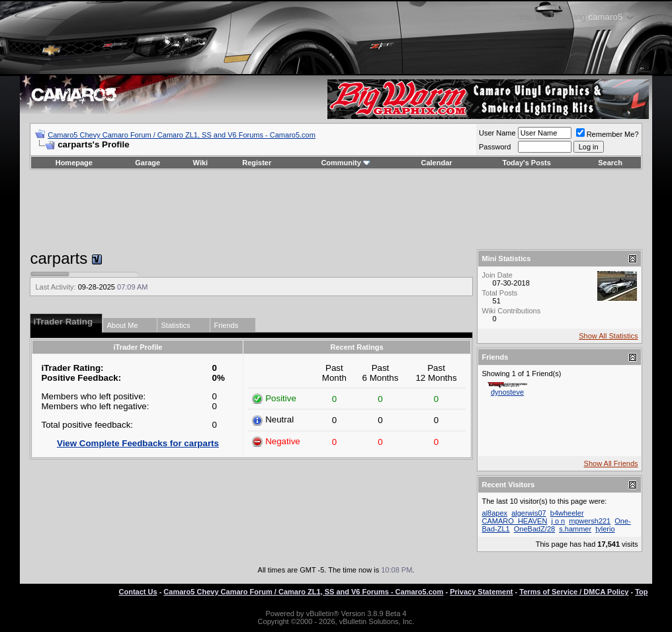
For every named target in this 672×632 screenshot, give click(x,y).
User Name (497, 133)
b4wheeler (567, 513)
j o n (558, 521)
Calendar (436, 163)
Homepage (74, 163)
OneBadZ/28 (534, 529)
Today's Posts (526, 163)
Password (495, 147)
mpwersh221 (590, 521)
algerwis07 (529, 513)
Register (257, 163)
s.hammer (575, 529)
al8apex (495, 513)
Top (641, 592)
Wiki (201, 163)
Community (346, 163)
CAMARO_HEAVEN (515, 521)
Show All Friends (611, 463)
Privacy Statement (481, 592)
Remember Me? (608, 134)
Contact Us (138, 592)
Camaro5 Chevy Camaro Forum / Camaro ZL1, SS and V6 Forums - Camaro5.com (182, 135)
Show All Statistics (608, 336)
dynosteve (507, 392)
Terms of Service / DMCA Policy (574, 592)
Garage (147, 163)
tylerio (605, 529)
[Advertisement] (336, 210)
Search (610, 163)
